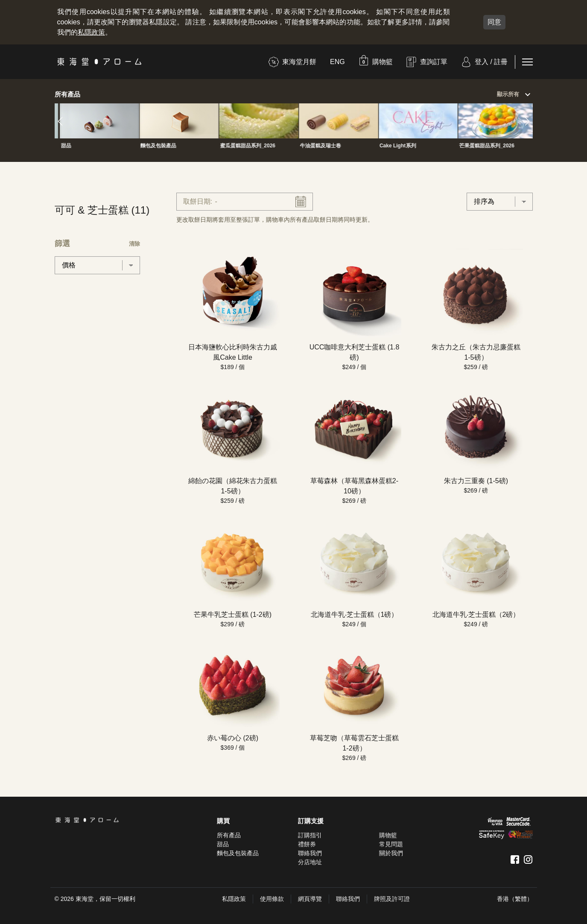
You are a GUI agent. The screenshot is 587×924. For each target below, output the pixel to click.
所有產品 (229, 835)
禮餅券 (307, 844)
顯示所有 (515, 95)
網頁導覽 (310, 899)
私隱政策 (91, 32)
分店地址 (310, 862)
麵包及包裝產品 (238, 853)
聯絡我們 (310, 853)
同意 (494, 22)
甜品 (223, 844)
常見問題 (391, 844)
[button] (376, 62)
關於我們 (391, 853)
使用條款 (272, 899)
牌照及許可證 (392, 899)
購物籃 (388, 835)
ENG (337, 62)
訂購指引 (310, 835)
